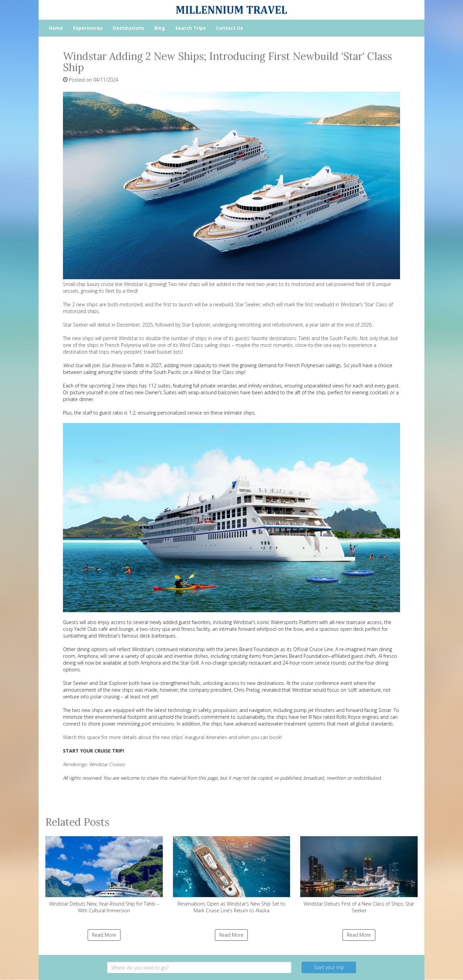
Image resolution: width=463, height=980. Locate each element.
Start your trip (329, 967)
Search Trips (191, 28)
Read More (104, 935)
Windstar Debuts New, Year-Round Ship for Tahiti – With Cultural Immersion (104, 875)
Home (56, 28)
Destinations (128, 28)
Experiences (88, 28)
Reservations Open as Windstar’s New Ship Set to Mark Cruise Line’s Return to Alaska (232, 875)
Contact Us (229, 28)
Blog (160, 28)
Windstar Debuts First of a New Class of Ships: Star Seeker (359, 875)
